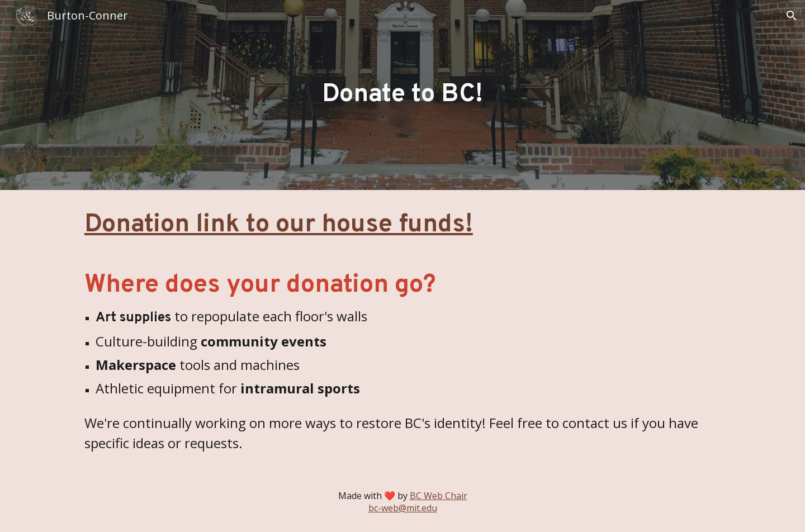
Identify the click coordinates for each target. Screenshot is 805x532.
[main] (402, 95)
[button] (792, 16)
